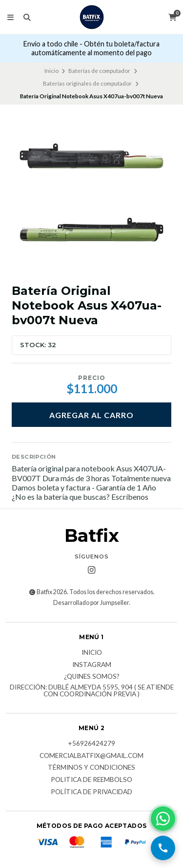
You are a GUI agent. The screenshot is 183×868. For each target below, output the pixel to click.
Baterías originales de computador (87, 83)
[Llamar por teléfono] (163, 848)
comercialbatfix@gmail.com (91, 756)
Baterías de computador (99, 71)
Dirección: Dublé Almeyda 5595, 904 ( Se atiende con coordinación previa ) (92, 691)
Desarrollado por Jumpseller (91, 603)
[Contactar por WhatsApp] (163, 819)
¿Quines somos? (92, 677)
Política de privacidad (91, 792)
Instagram (92, 665)
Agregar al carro (91, 415)
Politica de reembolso (91, 780)
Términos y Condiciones (91, 768)
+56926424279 (91, 744)
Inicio (51, 71)
